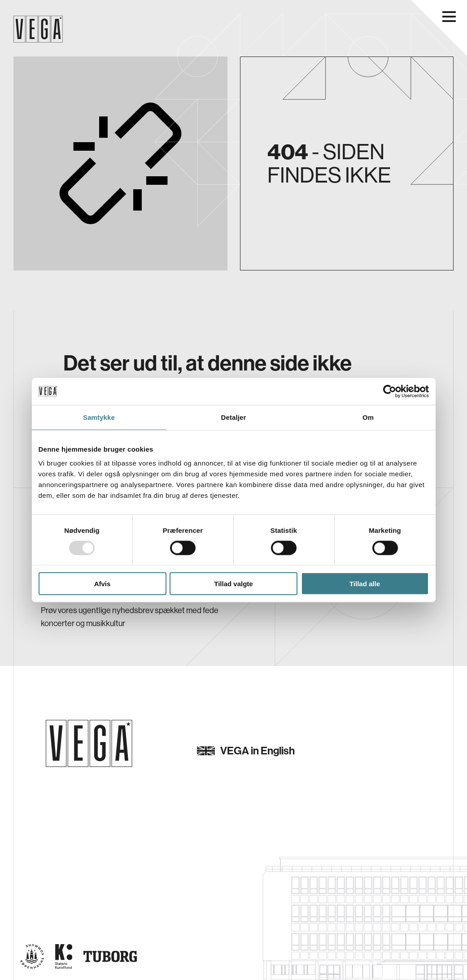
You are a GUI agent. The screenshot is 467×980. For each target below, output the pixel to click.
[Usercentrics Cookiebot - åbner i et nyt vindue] (390, 391)
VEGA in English (246, 751)
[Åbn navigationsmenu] (449, 17)
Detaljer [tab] (234, 417)
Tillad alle (365, 584)
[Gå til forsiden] (89, 743)
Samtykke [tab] (99, 417)
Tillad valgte (233, 584)
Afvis (103, 584)
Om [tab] (368, 417)
